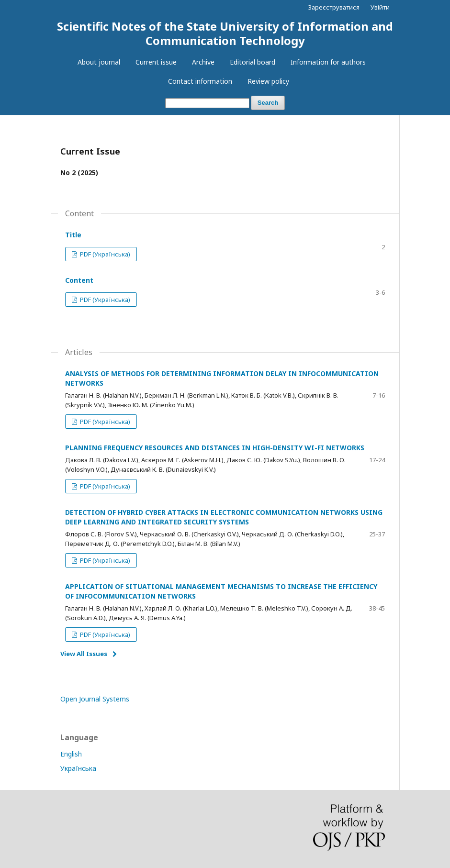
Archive (203, 62)
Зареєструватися (334, 7)
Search (268, 103)
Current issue (156, 62)
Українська (78, 768)
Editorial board (253, 62)
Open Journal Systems (95, 699)
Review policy (268, 81)
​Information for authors (328, 62)
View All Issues (84, 654)
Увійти (380, 7)
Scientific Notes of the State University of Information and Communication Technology (225, 33)
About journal (99, 62)
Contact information (200, 81)
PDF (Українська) (104, 254)
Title (73, 235)
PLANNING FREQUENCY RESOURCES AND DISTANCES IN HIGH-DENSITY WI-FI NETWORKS (215, 448)
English (71, 754)
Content (79, 280)
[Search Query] (207, 103)
